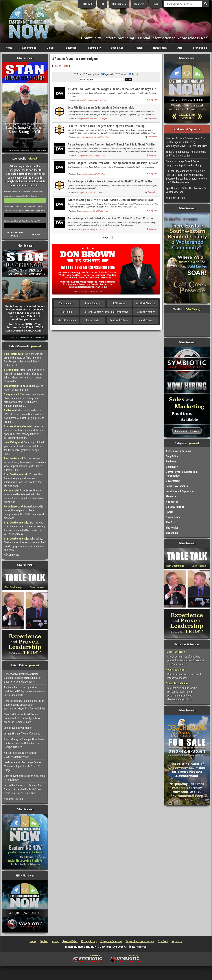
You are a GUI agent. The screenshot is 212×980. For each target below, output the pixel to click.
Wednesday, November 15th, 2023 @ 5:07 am (93, 137)
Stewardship (200, 48)
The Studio (172, 533)
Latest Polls (93, 320)
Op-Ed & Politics (175, 507)
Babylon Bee (152, 118)
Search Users (61, 66)
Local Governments (177, 486)
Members (139, 4)
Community (94, 48)
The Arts (171, 522)
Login (156, 4)
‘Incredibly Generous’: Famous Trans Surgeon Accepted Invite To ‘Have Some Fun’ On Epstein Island (24, 789)
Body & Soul (118, 48)
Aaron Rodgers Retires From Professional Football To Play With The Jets (110, 183)
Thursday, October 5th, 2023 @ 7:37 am (91, 174)
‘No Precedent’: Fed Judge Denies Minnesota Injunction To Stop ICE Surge (23, 766)
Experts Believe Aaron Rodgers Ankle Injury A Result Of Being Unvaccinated (106, 128)
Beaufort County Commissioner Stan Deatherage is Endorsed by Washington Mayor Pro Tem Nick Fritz (25, 705)
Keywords (177, 941)
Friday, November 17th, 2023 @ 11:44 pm (92, 119)
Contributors (119, 4)
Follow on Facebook (111, 941)
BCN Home (119, 303)
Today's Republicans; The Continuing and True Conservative (186, 154)
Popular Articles (175, 670)
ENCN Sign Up (93, 303)
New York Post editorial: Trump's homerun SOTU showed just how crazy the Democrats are (22, 718)
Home (9, 48)
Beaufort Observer (146, 303)
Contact (44, 941)
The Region (172, 528)
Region (139, 48)
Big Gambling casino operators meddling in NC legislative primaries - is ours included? (24, 691)
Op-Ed (50, 48)
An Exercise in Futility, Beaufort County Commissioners (21, 755)
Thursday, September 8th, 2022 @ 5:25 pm (92, 230)
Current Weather (146, 312)
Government (29, 48)
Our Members (66, 303)
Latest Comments (66, 320)
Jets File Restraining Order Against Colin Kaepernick (101, 107)
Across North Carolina (178, 451)
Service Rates (70, 941)
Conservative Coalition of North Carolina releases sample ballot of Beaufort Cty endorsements (23, 678)
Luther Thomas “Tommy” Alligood (22, 734)
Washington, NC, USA (187, 325)
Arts (180, 48)
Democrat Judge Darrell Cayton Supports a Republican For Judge (184, 163)
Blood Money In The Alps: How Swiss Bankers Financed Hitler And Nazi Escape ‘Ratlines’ (24, 743)
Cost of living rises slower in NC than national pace (24, 778)
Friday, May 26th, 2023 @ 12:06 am (90, 193)
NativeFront (160, 48)
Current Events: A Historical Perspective (106, 312)
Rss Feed (163, 941)
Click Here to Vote (14, 233)
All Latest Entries (13, 799)
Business (71, 48)
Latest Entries (146, 320)
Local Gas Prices (175, 652)
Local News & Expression (180, 491)
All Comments (12, 555)
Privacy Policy (89, 941)
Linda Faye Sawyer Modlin (18, 728)
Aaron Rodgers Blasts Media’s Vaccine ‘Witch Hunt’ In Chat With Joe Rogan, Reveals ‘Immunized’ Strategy (111, 220)
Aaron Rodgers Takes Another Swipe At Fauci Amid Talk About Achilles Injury (112, 146)
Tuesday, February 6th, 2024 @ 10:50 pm (92, 100)
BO (102, 4)
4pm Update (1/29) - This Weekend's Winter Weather (186, 190)
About (55, 941)
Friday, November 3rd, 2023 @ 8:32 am (91, 156)
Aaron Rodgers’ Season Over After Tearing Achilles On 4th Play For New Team (113, 165)
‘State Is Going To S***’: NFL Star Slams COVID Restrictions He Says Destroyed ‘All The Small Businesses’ (111, 202)
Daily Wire (153, 100)
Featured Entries (119, 320)
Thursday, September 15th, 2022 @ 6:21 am (93, 211)
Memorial (171, 496)
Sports (170, 512)
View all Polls (36, 235)
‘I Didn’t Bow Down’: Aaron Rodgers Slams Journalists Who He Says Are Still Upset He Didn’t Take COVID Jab (112, 91)
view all (33, 159)
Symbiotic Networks (177, 683)
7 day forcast (192, 309)
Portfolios (66, 312)
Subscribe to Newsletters (140, 941)
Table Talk (87, 4)
